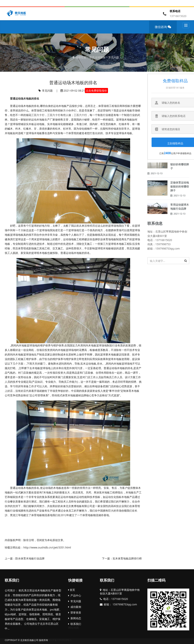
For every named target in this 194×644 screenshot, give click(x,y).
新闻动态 (75, 618)
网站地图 (74, 628)
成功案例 (75, 607)
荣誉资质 (75, 612)
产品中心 (75, 595)
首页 (72, 590)
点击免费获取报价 (96, 91)
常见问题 (114, 57)
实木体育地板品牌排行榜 (127, 558)
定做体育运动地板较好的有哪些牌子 (180, 186)
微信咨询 (164, 29)
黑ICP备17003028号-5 (60, 640)
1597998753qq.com (124, 604)
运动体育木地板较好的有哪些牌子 (180, 164)
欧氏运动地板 (98, 57)
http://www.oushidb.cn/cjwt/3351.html (47, 547)
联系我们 (12, 580)
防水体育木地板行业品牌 (30, 558)
